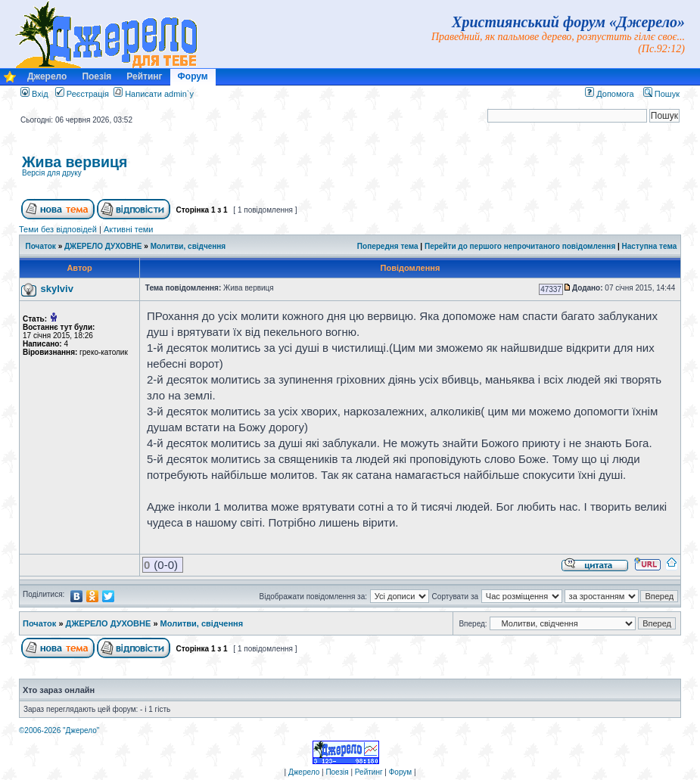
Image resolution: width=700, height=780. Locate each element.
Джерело (47, 76)
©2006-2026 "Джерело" (59, 730)
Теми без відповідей (58, 229)
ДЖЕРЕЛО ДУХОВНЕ (103, 246)
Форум (193, 76)
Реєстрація (82, 94)
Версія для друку (52, 173)
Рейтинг (144, 76)
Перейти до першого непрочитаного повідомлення (520, 246)
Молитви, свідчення (188, 246)
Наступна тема (650, 246)
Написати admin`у (159, 94)
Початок (41, 246)
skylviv (57, 289)
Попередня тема (388, 246)
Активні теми (129, 229)
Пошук (661, 94)
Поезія (96, 76)
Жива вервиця (75, 162)
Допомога (609, 94)
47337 (551, 289)
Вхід (34, 94)
